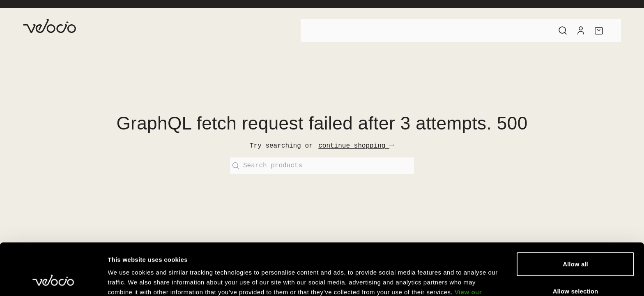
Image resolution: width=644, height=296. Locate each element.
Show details (431, 280)
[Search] (563, 30)
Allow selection (576, 242)
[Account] (581, 30)
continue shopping (356, 146)
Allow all (575, 215)
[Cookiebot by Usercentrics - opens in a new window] (53, 280)
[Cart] (599, 30)
